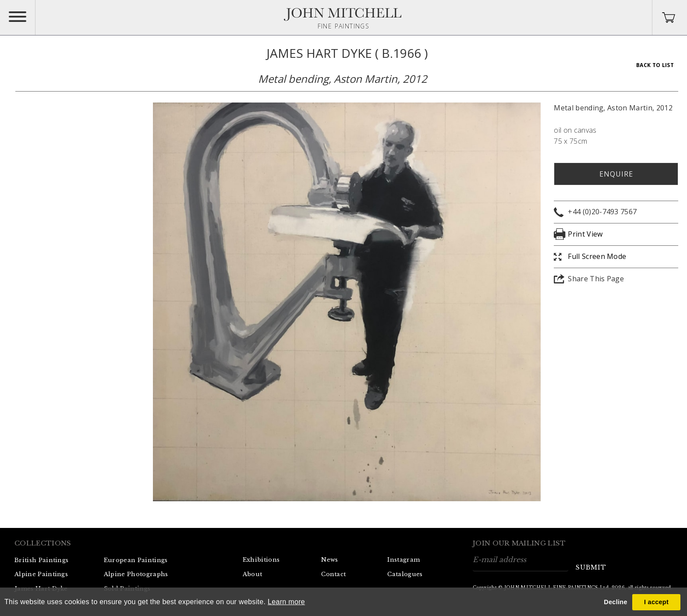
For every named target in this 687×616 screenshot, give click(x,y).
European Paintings (136, 560)
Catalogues (405, 574)
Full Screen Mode (597, 256)
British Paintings (41, 560)
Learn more (286, 602)
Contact (333, 574)
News (329, 560)
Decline (615, 602)
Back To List (655, 65)
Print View (585, 234)
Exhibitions (261, 560)
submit (591, 567)
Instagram (404, 560)
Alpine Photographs (136, 574)
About (253, 574)
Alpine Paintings (41, 574)
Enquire (616, 174)
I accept (656, 602)
